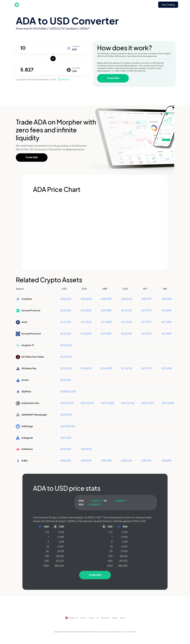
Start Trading (168, 5)
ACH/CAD (127, 368)
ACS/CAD (127, 334)
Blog (123, 618)
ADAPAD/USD (68, 391)
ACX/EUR (86, 310)
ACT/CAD (127, 322)
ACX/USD (66, 310)
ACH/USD (66, 368)
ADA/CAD (127, 299)
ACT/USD (66, 322)
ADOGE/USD (68, 426)
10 (48, 546)
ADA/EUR (86, 299)
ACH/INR (167, 368)
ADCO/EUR (87, 403)
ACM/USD (66, 357)
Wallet (115, 618)
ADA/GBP (106, 299)
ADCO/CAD (128, 403)
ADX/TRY (147, 460)
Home (83, 618)
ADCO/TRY (148, 403)
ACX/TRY (147, 310)
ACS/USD (66, 334)
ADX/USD (66, 460)
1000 (46, 566)
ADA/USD (66, 299)
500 (47, 561)
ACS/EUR (86, 334)
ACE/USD (66, 380)
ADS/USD (66, 449)
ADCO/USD (67, 403)
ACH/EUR (86, 368)
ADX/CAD (127, 460)
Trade (91, 618)
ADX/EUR (86, 460)
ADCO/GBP (108, 403)
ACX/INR (167, 310)
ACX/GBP (106, 310)
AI (98, 618)
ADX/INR (167, 460)
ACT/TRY (147, 322)
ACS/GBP (106, 334)
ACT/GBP (106, 322)
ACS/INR (167, 334)
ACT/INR (167, 322)
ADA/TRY (147, 299)
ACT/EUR (86, 322)
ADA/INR (167, 299)
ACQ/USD (66, 345)
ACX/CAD (127, 310)
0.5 (47, 532)
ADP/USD (66, 438)
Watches (105, 618)
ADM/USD (66, 415)
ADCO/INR (168, 403)
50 (47, 551)
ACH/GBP (107, 368)
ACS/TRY (147, 334)
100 (47, 556)
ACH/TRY (147, 368)
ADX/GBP (106, 460)
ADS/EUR (86, 449)
